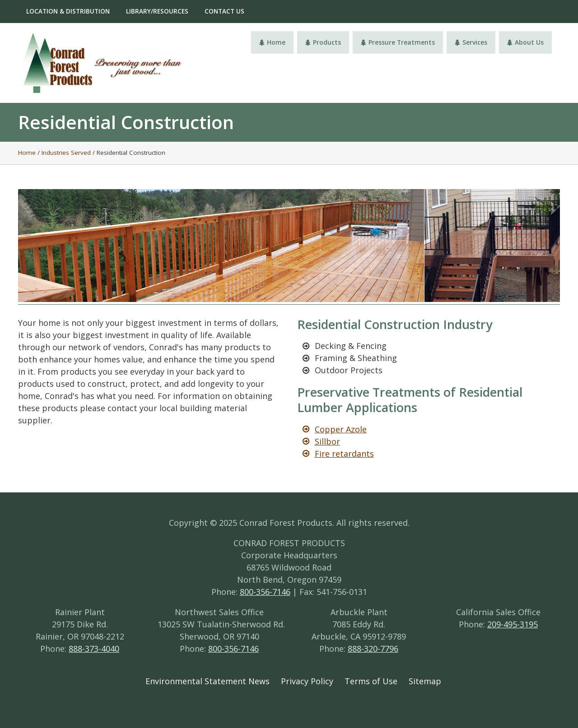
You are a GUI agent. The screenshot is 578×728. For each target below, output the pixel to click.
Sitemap (425, 681)
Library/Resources (157, 11)
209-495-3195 (513, 624)
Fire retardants (344, 454)
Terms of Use (371, 681)
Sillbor (327, 441)
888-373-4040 (94, 649)
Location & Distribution (68, 11)
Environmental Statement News (207, 681)
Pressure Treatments (398, 42)
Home (272, 42)
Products (323, 42)
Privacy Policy (307, 681)
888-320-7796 (373, 649)
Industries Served (66, 153)
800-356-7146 (265, 592)
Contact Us (224, 11)
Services (471, 42)
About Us (525, 42)
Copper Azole (341, 429)
